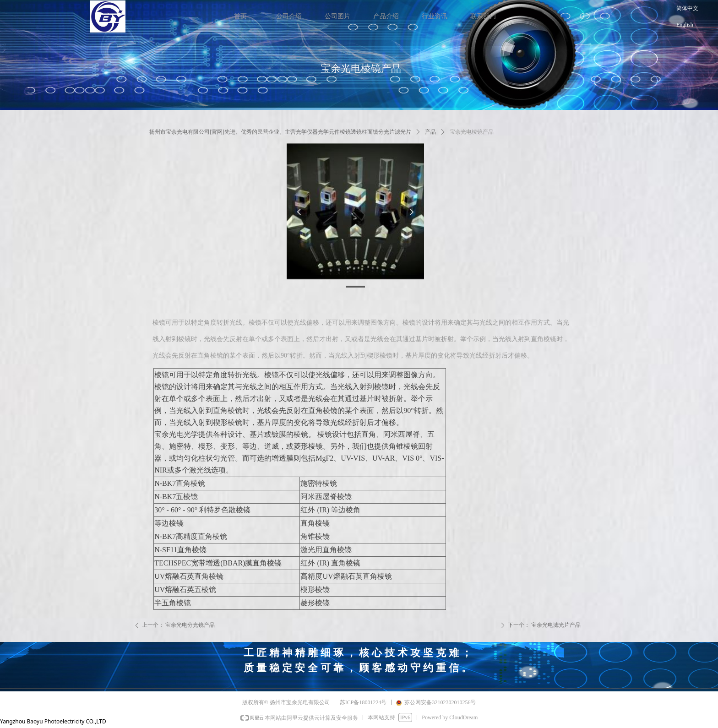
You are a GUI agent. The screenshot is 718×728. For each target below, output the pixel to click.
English (685, 25)
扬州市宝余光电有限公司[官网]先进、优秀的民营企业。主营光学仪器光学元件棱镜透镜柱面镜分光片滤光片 (280, 132)
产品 (430, 132)
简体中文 (687, 8)
